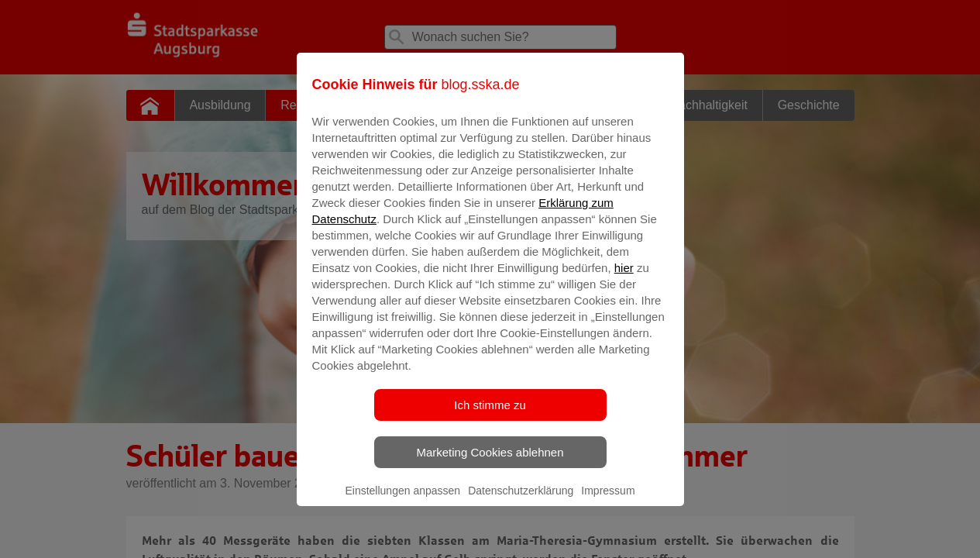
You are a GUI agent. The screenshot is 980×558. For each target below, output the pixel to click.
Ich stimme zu (490, 416)
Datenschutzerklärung (521, 501)
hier (624, 279)
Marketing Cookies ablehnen (490, 463)
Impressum (608, 501)
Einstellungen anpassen (402, 501)
